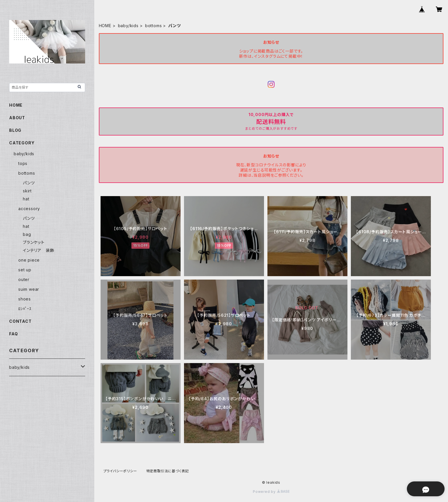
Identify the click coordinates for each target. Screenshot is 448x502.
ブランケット (34, 242)
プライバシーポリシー (120, 471)
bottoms (154, 26)
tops (23, 163)
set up (25, 270)
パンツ (29, 183)
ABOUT (17, 118)
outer (24, 279)
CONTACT (20, 321)
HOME (105, 26)
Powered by (271, 492)
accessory (29, 209)
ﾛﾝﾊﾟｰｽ (25, 309)
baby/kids (128, 26)
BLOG (15, 130)
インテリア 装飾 (38, 250)
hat (26, 199)
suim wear (29, 289)
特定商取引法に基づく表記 (168, 471)
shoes (25, 299)
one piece (29, 260)
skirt (27, 191)
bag (27, 234)
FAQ (13, 334)
